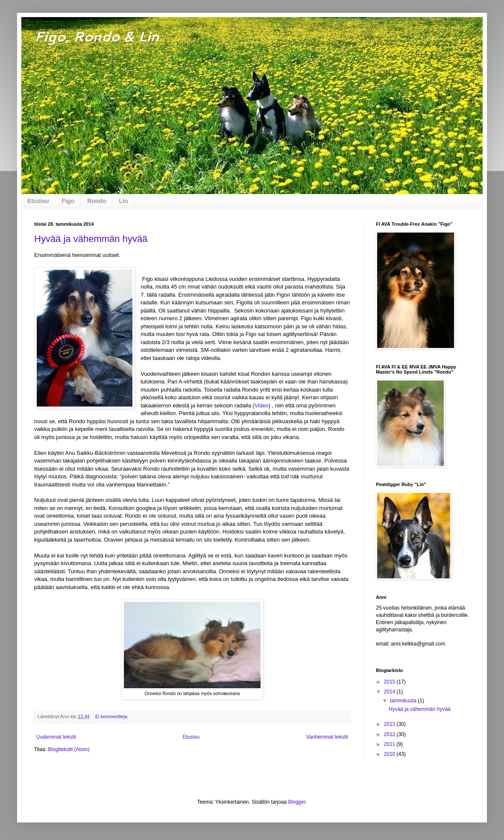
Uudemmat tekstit (56, 737)
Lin (123, 201)
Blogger (297, 802)
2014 (390, 692)
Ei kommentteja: (112, 716)
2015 (390, 682)
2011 (390, 744)
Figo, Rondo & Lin (97, 36)
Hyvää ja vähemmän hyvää (91, 239)
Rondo (97, 201)
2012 (390, 734)
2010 (390, 754)
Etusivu (38, 201)
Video (262, 405)
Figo (68, 201)
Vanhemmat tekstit (327, 737)
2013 (390, 724)
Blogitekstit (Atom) (69, 749)
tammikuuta (404, 701)
